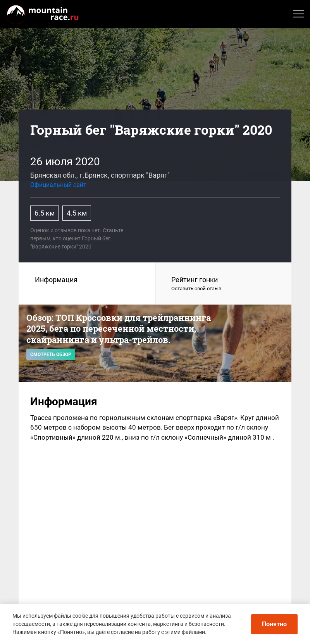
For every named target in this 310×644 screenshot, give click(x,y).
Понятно (274, 624)
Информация (56, 280)
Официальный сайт (58, 185)
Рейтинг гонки (224, 284)
